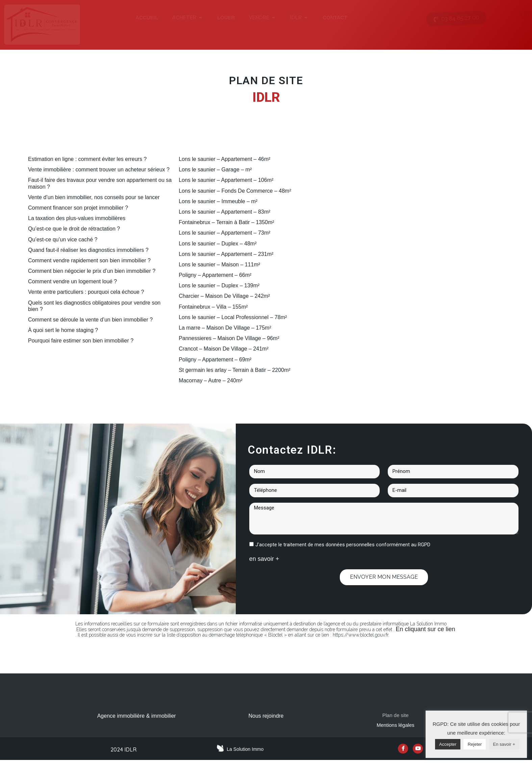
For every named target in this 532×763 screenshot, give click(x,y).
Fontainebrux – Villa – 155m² (213, 307)
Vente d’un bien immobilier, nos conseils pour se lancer (94, 197)
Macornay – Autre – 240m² (211, 380)
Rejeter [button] (475, 744)
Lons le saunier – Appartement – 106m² (226, 180)
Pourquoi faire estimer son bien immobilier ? (81, 341)
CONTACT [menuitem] (335, 17)
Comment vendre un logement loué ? (72, 281)
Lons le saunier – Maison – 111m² (219, 265)
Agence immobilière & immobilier (137, 716)
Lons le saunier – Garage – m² (215, 170)
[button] (200, 18)
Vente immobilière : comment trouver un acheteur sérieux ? (99, 170)
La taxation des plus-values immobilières (77, 218)
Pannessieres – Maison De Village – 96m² (229, 338)
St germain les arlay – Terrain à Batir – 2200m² (235, 370)
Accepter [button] (448, 744)
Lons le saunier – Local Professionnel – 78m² (233, 317)
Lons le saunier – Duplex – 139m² (219, 285)
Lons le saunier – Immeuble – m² (218, 201)
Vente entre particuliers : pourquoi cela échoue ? (86, 292)
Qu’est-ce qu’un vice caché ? (63, 240)
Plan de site (396, 716)
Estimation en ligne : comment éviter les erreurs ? (87, 159)
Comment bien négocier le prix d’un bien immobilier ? (92, 271)
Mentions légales (396, 727)
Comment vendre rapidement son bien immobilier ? (89, 260)
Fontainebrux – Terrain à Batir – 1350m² (226, 222)
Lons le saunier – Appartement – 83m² (224, 212)
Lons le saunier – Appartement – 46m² (224, 159)
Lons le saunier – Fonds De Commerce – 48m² (235, 191)
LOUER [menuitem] (226, 17)
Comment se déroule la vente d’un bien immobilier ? (90, 320)
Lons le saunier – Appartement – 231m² (226, 254)
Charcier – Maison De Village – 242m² (224, 296)
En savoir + (504, 744)
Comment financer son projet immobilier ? (78, 208)
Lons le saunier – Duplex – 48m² (218, 244)
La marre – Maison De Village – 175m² (225, 328)
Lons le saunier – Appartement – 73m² (224, 233)
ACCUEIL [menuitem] (147, 17)
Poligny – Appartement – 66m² (215, 275)
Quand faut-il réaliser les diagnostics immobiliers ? (88, 250)
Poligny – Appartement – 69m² (215, 360)
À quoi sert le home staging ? (63, 330)
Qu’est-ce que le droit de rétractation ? (74, 229)
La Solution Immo (245, 751)
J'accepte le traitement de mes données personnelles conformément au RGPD (343, 545)
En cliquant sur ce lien (426, 629)
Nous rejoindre (266, 716)
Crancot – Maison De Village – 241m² (224, 349)
